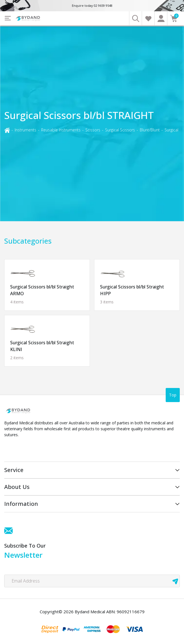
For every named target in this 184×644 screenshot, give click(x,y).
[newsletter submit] (175, 581)
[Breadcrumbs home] (7, 130)
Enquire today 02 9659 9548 (92, 5)
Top (173, 395)
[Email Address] (92, 581)
